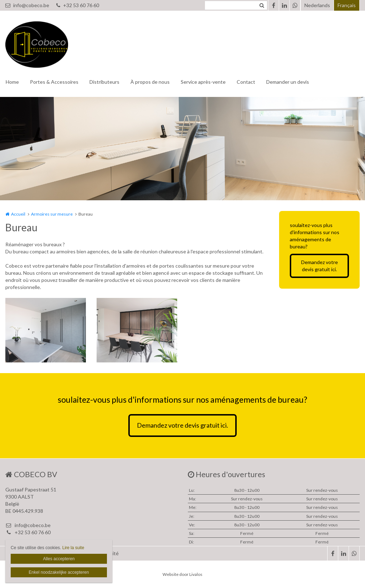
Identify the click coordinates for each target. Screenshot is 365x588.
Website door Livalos (182, 574)
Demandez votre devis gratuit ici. (320, 266)
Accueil (18, 214)
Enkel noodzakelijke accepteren (59, 572)
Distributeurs (104, 82)
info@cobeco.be (27, 5)
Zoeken (262, 5)
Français (347, 5)
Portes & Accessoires (54, 82)
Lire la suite (73, 548)
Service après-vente (203, 82)
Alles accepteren (59, 559)
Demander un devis (288, 82)
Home (12, 82)
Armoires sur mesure (52, 214)
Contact (246, 82)
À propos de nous (150, 82)
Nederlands (317, 5)
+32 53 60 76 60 (78, 5)
